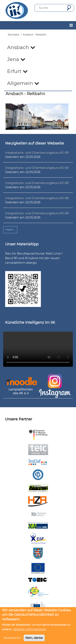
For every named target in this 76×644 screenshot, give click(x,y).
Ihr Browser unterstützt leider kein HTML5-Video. (38, 349)
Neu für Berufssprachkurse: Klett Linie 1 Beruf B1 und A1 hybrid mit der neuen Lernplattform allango (34, 258)
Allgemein (23, 83)
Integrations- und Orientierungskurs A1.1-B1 (37, 153)
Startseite (13, 35)
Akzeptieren (12, 638)
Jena (16, 59)
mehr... (10, 230)
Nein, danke (34, 638)
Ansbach (21, 47)
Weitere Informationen (30, 629)
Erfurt (17, 71)
